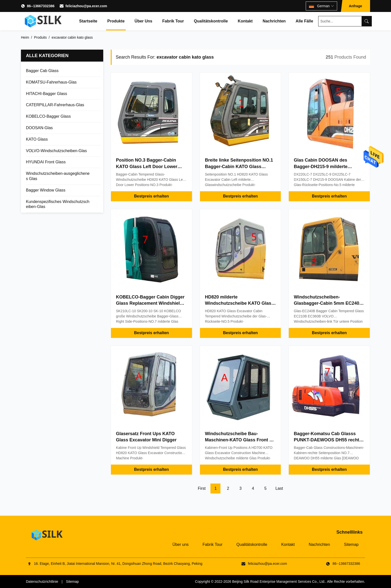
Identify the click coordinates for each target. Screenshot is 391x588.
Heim (25, 37)
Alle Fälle (304, 21)
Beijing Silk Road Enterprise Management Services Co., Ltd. (279, 582)
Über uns (144, 21)
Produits (40, 37)
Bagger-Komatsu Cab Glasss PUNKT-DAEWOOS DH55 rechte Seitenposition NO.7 (328, 440)
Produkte (116, 21)
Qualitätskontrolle (211, 21)
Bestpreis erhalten (152, 196)
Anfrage (355, 6)
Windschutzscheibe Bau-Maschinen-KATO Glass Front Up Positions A (240, 440)
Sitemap (351, 544)
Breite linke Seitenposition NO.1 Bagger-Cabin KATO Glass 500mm (239, 166)
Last (279, 488)
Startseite (88, 21)
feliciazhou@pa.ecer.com (86, 6)
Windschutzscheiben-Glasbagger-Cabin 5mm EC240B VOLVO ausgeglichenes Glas (328, 303)
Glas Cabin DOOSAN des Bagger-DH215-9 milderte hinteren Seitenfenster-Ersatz (325, 166)
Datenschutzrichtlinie (42, 582)
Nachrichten (274, 21)
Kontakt (245, 21)
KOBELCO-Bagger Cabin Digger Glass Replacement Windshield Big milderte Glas (150, 303)
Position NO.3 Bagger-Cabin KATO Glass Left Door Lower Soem (147, 166)
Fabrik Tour (173, 21)
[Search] (367, 21)
